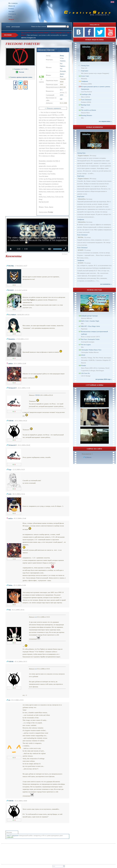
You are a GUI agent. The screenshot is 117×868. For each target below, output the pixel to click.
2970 (62, 95)
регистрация (16, 27)
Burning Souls (86, 105)
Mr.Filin (81, 237)
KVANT (81, 250)
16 (61, 90)
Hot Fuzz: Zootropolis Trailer (90, 339)
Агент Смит (85, 76)
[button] (65, 254)
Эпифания (84, 81)
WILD (83, 355)
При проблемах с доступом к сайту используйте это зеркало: (47, 35)
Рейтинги (12, 14)
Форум (11, 19)
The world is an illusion (88, 110)
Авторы (12, 11)
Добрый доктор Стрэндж (89, 316)
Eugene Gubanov (83, 156)
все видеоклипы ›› (105, 121)
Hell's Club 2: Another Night (90, 321)
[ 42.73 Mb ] (20, 69)
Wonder (84, 365)
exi (36, 617)
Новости (12, 6)
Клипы (11, 9)
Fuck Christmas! (86, 100)
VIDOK (37, 395)
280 (61, 99)
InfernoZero (82, 199)
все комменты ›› (106, 284)
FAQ (10, 17)
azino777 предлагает (13, 836)
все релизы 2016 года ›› (104, 379)
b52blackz (88, 457)
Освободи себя (86, 94)
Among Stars (85, 65)
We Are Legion (86, 345)
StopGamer (85, 71)
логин (8, 27)
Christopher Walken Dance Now (91, 350)
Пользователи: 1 (87, 454)
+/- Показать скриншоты (53, 108)
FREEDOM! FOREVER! (46, 50)
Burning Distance (87, 115)
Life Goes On (85, 373)
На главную (13, 3)
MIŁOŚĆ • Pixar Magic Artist (90, 326)
